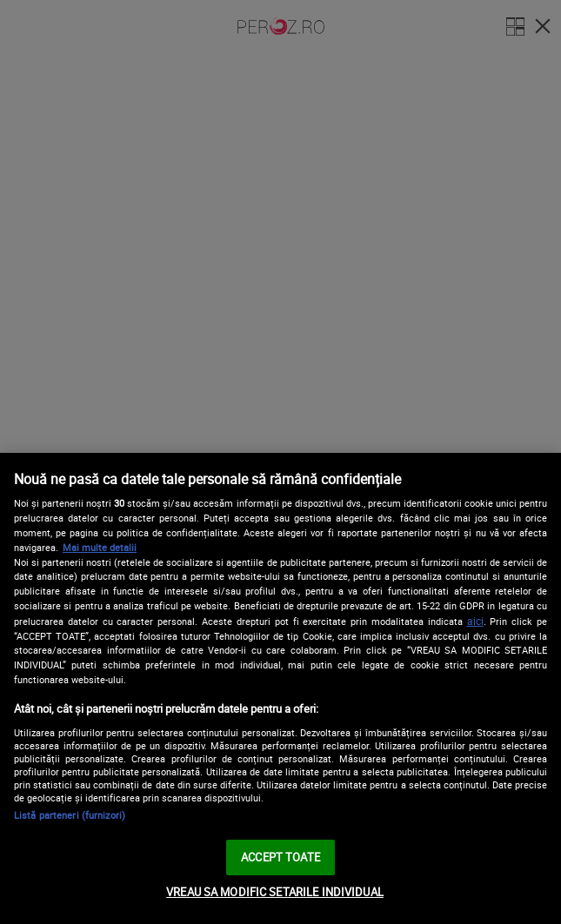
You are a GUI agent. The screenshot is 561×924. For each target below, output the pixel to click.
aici (475, 621)
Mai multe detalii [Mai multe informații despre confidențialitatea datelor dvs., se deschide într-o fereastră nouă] (100, 547)
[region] (280, 688)
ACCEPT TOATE (280, 857)
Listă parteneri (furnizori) (70, 815)
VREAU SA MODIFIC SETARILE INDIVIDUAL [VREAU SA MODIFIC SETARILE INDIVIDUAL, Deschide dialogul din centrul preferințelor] (275, 892)
